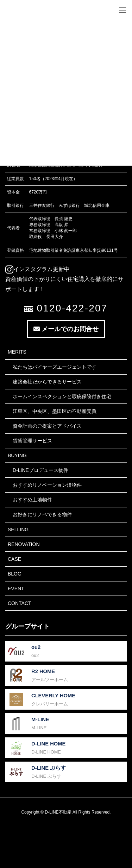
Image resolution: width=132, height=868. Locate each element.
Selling (18, 530)
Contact (20, 603)
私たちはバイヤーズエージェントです (55, 367)
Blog (15, 574)
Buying (17, 455)
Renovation (24, 544)
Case (14, 559)
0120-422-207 (66, 308)
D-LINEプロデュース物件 (40, 470)
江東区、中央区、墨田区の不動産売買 (55, 411)
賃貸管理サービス (32, 441)
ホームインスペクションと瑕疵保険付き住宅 (62, 396)
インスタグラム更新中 (37, 269)
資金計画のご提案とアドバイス (47, 426)
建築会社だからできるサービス (47, 382)
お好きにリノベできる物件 (42, 514)
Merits (17, 352)
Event (16, 588)
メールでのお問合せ (66, 329)
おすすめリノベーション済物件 (47, 485)
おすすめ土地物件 (32, 500)
